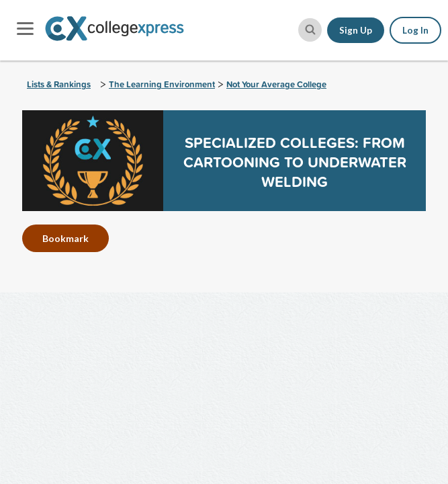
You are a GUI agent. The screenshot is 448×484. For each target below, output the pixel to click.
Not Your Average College (276, 84)
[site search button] (310, 30)
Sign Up (356, 30)
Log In (415, 30)
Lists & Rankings (59, 84)
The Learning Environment (162, 84)
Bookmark (65, 238)
